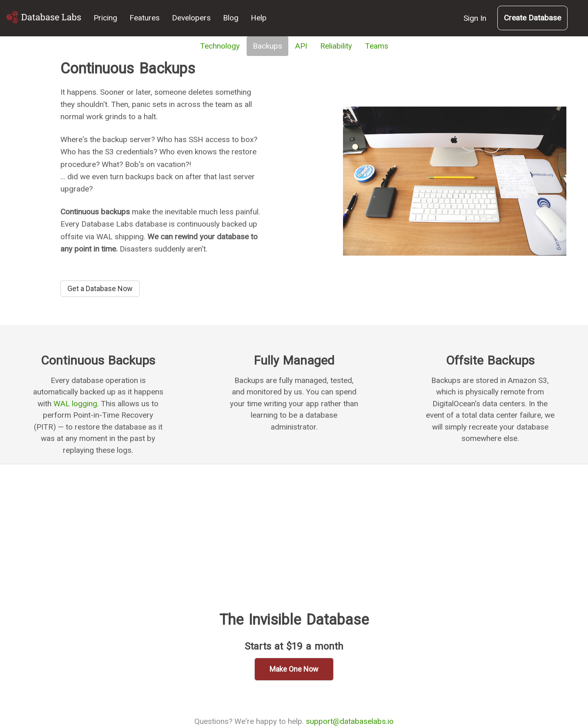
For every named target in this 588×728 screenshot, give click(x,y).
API (301, 46)
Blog (231, 18)
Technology (220, 46)
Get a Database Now (100, 288)
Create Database (532, 18)
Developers (191, 18)
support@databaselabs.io (350, 721)
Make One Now (294, 669)
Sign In (475, 18)
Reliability (336, 46)
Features (145, 18)
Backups (267, 46)
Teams (377, 46)
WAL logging (75, 404)
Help (259, 18)
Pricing (105, 18)
